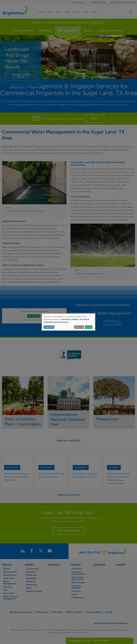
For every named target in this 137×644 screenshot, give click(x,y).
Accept (89, 327)
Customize (49, 327)
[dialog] (68, 322)
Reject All (79, 327)
